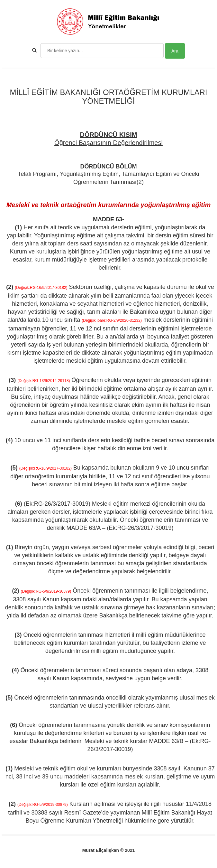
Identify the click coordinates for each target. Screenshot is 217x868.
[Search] (102, 51)
